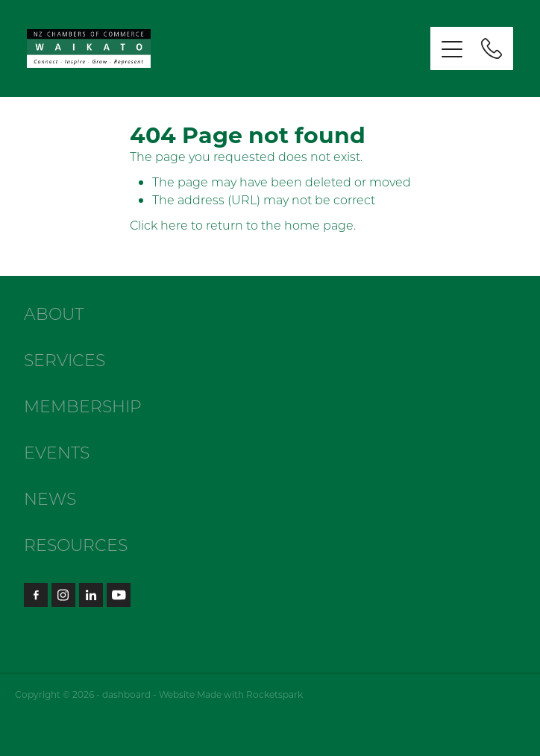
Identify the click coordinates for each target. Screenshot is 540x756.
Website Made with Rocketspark (231, 694)
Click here (159, 225)
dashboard (126, 694)
